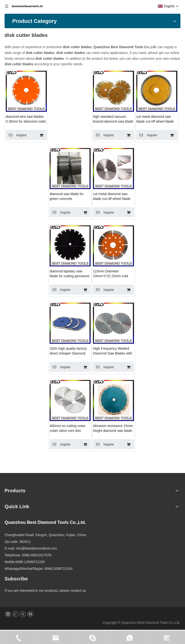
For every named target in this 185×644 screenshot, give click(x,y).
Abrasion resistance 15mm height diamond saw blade (71, 494)
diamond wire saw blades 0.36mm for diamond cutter (71, 108)
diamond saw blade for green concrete (155, 185)
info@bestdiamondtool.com (112, 598)
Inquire (61, 124)
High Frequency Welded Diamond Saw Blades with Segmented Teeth (71, 417)
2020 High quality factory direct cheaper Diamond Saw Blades (157, 340)
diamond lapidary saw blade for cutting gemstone (158, 263)
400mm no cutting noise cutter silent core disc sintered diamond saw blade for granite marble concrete (156, 417)
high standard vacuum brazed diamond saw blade (158, 108)
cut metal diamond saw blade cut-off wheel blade (70, 185)
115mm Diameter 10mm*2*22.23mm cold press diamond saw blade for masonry (70, 340)
